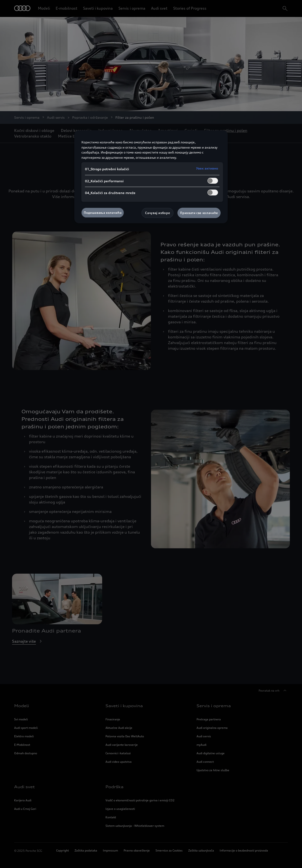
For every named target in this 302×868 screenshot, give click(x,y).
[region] (151, 177)
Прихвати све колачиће (199, 213)
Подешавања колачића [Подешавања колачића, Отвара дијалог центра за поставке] (103, 213)
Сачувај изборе (157, 213)
